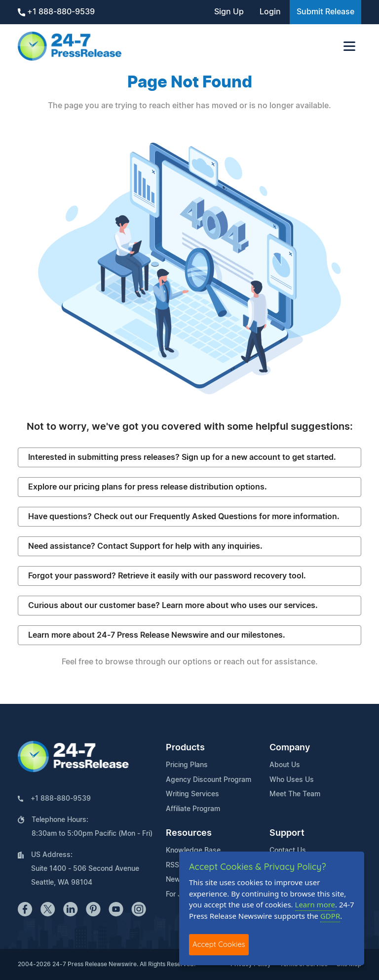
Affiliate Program (193, 809)
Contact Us (288, 851)
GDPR (330, 916)
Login (270, 12)
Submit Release (325, 12)
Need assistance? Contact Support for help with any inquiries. (145, 546)
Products (185, 748)
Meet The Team (295, 794)
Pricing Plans (187, 765)
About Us (285, 765)
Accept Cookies (219, 944)
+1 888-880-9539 (56, 12)
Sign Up (229, 12)
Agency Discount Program (208, 780)
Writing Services (192, 794)
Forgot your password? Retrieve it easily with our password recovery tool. (167, 576)
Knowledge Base (193, 851)
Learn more (315, 904)
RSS (172, 865)
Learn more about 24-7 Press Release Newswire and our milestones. (157, 635)
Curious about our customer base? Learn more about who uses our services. (173, 606)
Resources (189, 833)
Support (287, 833)
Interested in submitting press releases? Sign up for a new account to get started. (182, 457)
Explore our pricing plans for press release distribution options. (148, 487)
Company (290, 748)
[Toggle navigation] (349, 46)
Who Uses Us (292, 780)
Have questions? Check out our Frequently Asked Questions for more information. (184, 517)
